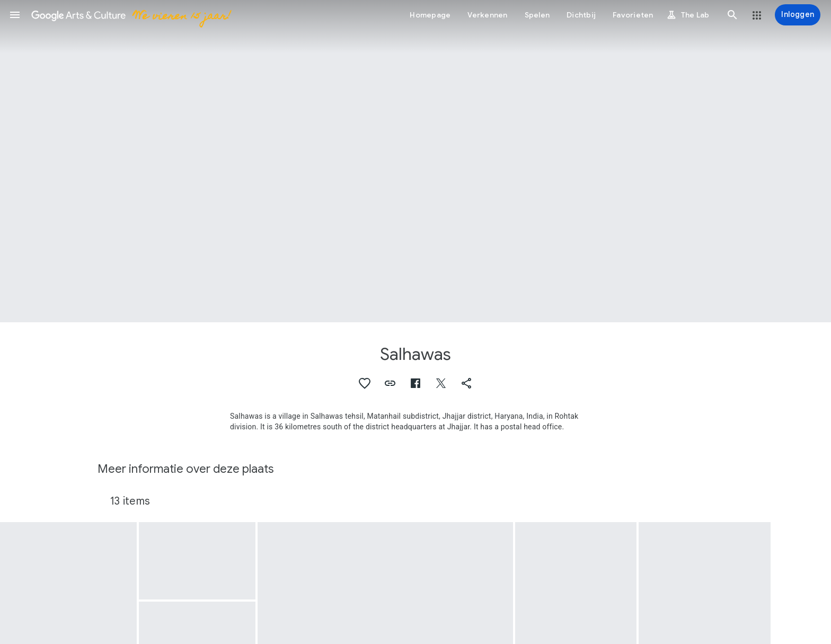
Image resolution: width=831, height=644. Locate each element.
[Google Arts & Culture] (131, 15)
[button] (15, 15)
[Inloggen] (798, 15)
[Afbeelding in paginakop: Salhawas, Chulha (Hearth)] (415, 161)
